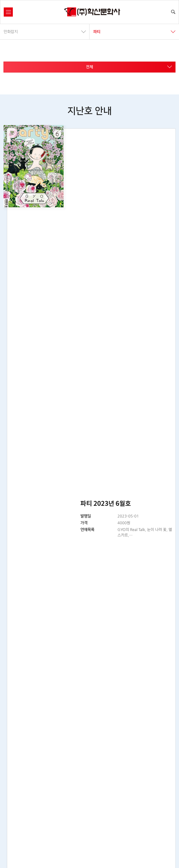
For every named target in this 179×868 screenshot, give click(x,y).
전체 (129, 67)
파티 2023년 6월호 (106, 504)
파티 (134, 32)
